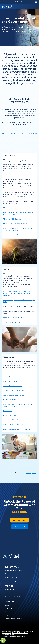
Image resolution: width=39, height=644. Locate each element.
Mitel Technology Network (14, 596)
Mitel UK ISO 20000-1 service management (18, 420)
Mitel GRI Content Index (29, 134)
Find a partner (9, 593)
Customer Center (14, 2)
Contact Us (9, 608)
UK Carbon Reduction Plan (12, 208)
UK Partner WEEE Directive (12, 219)
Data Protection (10, 612)
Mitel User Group (11, 581)
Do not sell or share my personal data (13, 636)
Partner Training (10, 590)
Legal (7, 615)
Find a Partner (20, 527)
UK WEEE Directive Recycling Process (16, 224)
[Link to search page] (29, 2)
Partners (23, 2)
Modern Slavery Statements (14, 619)
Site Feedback (6, 633)
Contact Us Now (20, 520)
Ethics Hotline (8, 411)
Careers (8, 605)
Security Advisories (11, 577)
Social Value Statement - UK (13, 318)
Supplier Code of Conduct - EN (14, 391)
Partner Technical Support (13, 571)
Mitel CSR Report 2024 (10, 134)
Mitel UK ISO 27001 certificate (13, 425)
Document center (11, 574)
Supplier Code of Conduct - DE (14, 395)
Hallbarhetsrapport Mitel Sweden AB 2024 (17, 429)
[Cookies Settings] (3, 640)
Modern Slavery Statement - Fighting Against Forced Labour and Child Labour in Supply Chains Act (18, 293)
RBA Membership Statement (13, 415)
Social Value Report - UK (12, 322)
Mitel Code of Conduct (11, 377)
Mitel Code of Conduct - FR (12, 386)
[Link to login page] (31, 2)
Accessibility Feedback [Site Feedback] (20, 633)
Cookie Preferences (8, 635)
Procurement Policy (10, 400)
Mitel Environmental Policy (12, 235)
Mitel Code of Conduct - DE (13, 381)
